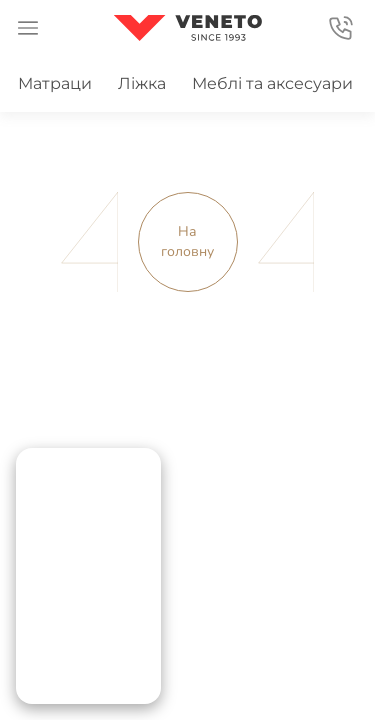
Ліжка (142, 83)
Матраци (55, 83)
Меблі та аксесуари (272, 83)
